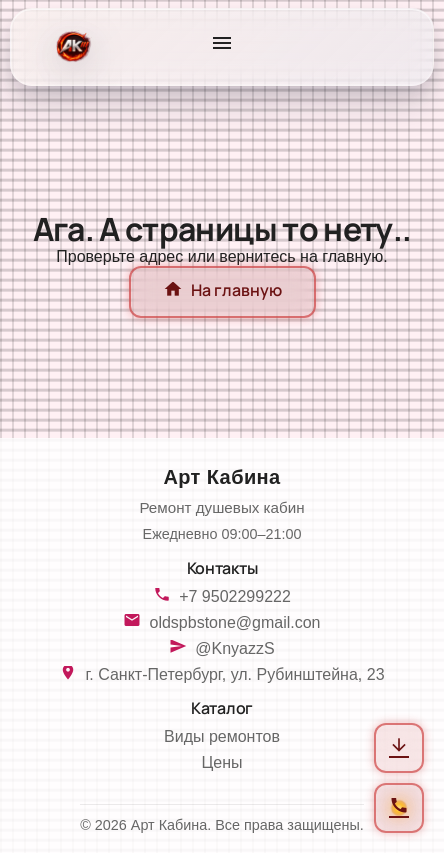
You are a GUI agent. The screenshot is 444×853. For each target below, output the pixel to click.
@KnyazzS (234, 648)
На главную (222, 292)
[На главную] (71, 47)
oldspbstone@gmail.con (234, 622)
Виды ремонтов (222, 736)
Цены (221, 762)
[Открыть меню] (222, 47)
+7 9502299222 (235, 596)
